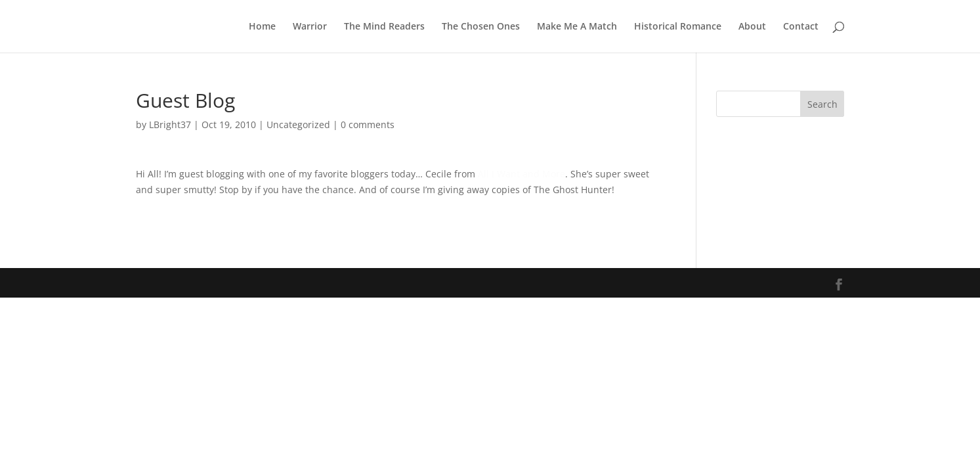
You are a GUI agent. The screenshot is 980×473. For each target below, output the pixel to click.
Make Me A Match (577, 27)
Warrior (310, 27)
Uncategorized (298, 124)
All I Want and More (522, 174)
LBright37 (170, 124)
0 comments (368, 124)
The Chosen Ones (481, 27)
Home (262, 27)
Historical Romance (678, 27)
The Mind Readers (384, 27)
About (752, 27)
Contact (801, 27)
